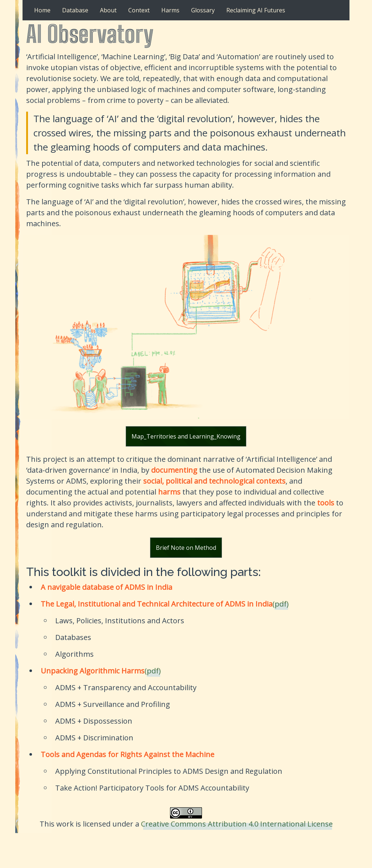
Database (75, 10)
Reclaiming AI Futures (256, 10)
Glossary (203, 10)
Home (42, 10)
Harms (170, 10)
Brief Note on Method (186, 548)
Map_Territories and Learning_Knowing (186, 436)
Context (139, 10)
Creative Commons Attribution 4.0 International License (237, 824)
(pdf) (281, 604)
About (108, 10)
